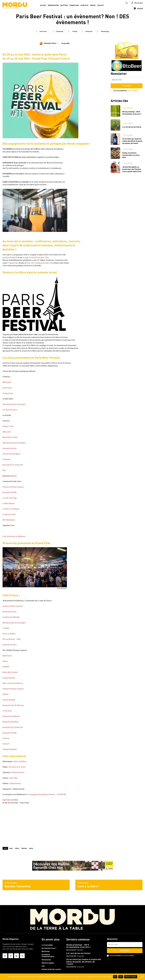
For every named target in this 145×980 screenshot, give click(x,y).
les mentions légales (128, 955)
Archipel (6, 628)
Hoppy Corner (8, 426)
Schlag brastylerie (10, 749)
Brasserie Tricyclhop (11, 722)
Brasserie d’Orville (10, 492)
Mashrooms (7, 656)
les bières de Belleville (11, 617)
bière (17, 848)
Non (121, 977)
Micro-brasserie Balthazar (13, 683)
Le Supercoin (8, 393)
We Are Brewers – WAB (11, 639)
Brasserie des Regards (11, 716)
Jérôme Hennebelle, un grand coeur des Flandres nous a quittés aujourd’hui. (132, 169)
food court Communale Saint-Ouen (40, 263)
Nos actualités (128, 108)
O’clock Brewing (9, 700)
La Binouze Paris (9, 514)
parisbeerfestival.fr (10, 257)
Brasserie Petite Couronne (13, 606)
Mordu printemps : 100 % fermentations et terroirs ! (78, 945)
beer (11, 848)
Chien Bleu (13, 778)
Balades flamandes (18, 886)
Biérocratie (7, 382)
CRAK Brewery (15, 783)
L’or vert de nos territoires (132, 127)
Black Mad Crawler (10, 437)
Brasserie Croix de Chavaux (13, 705)
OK (115, 977)
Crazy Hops (7, 711)
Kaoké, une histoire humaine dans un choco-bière (131, 155)
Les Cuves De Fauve (10, 410)
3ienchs (6, 694)
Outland (6, 744)
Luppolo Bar (14, 263)
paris (31, 848)
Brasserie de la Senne (17, 767)
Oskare (5, 661)
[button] (127, 3)
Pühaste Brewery (18, 772)
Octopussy (7, 459)
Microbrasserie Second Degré (14, 404)
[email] (127, 80)
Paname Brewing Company (13, 487)
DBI (4, 470)
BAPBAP (13, 476)
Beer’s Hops (7, 388)
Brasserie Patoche (10, 448)
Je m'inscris (127, 86)
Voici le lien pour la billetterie (14, 536)
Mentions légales (131, 977)
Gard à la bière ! (88, 886)
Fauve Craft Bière (9, 634)
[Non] (142, 977)
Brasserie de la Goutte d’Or (13, 465)
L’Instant (6, 738)
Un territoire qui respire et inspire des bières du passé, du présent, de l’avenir (132, 141)
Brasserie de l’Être (10, 645)
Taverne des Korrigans (11, 454)
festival (24, 848)
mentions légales (132, 91)
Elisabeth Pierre (50, 43)
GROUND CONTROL (11, 800)
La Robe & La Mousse (11, 509)
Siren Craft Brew (20, 761)
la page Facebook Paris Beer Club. (36, 257)
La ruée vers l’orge (10, 498)
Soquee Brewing (9, 678)
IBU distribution (9, 520)
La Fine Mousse (8, 503)
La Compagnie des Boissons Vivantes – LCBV (44, 794)
